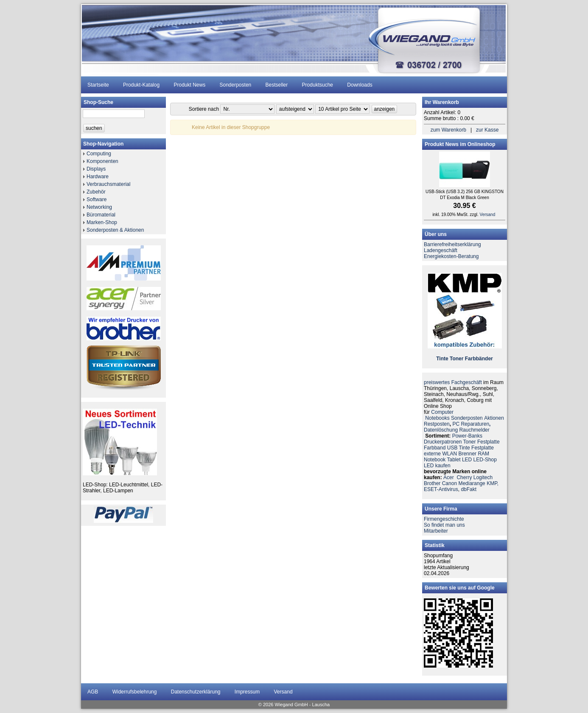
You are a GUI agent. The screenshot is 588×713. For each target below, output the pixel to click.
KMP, (493, 483)
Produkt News (189, 85)
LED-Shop (485, 460)
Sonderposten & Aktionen (115, 230)
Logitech (483, 477)
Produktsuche (318, 85)
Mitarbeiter (436, 531)
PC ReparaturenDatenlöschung (457, 427)
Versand (488, 215)
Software (97, 199)
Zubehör (96, 192)
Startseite (98, 85)
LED (467, 460)
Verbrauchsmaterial (108, 184)
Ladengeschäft (441, 250)
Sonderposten (236, 85)
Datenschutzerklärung (196, 692)
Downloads (360, 85)
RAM (483, 454)
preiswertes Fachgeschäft (453, 382)
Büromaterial (101, 215)
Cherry (464, 477)
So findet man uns (444, 525)
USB (452, 448)
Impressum (247, 692)
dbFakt (469, 489)
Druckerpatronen (443, 442)
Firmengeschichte (444, 519)
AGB (93, 692)
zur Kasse (487, 130)
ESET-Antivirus (441, 489)
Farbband (435, 448)
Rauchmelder (474, 430)
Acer (449, 477)
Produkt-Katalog (141, 85)
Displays (96, 169)
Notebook (435, 460)
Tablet (454, 460)
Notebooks (437, 418)
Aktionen (494, 418)
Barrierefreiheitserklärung (452, 244)
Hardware (98, 177)
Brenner (467, 454)
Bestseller (277, 85)
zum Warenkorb (448, 130)
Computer (442, 412)
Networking (99, 207)
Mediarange (472, 483)
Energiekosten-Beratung (451, 256)
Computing (99, 154)
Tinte (442, 359)
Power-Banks (467, 436)
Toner (456, 359)
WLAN (449, 454)
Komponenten (102, 161)
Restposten (437, 424)
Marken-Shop (102, 222)
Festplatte (489, 442)
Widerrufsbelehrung (135, 692)
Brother (432, 483)
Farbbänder (479, 359)
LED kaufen (437, 466)
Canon (449, 483)
